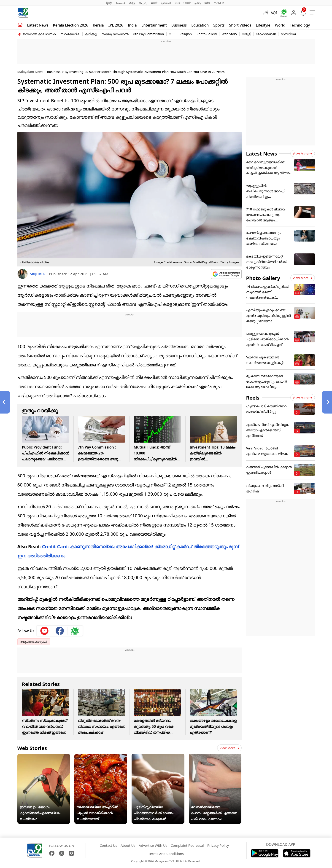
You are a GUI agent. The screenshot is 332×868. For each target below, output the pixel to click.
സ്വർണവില (70, 34)
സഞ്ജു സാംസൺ (115, 34)
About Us (128, 845)
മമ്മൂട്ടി (246, 34)
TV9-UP (219, 3)
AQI (274, 13)
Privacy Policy (218, 845)
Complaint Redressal (187, 845)
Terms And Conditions (166, 854)
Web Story (229, 34)
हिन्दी (109, 3)
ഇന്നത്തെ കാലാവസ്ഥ (39, 34)
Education (200, 25)
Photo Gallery (207, 34)
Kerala (98, 25)
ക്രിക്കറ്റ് (91, 34)
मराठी (154, 3)
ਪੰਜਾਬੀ (187, 3)
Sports (219, 25)
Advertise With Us (153, 845)
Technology (300, 25)
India (132, 25)
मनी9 (208, 3)
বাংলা (177, 3)
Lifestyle (263, 25)
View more (229, 748)
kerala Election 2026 (71, 25)
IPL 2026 (116, 25)
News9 (121, 3)
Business (179, 25)
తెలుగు (143, 3)
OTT (172, 34)
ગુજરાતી (166, 3)
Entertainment (154, 25)
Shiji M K (38, 274)
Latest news (38, 25)
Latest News (262, 153)
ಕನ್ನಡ (132, 3)
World (280, 25)
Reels (253, 398)
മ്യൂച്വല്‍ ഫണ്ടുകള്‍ (34, 642)
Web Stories (32, 748)
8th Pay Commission (149, 34)
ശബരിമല (288, 34)
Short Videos (240, 25)
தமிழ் (198, 3)
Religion (186, 34)
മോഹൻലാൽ (266, 34)
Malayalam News (30, 72)
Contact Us (108, 845)
